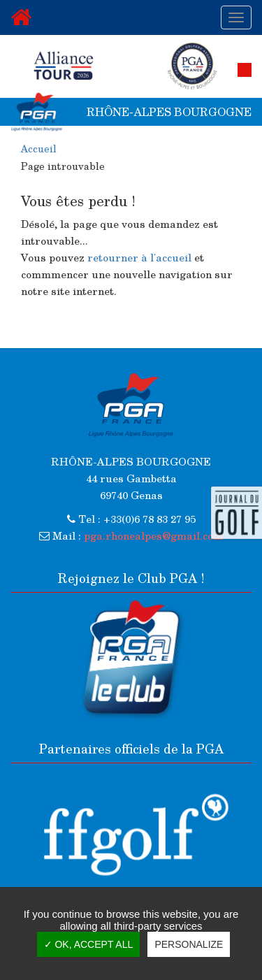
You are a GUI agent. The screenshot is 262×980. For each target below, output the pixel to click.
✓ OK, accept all (89, 944)
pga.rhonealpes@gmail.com (153, 535)
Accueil (39, 149)
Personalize (189, 944)
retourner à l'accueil (139, 257)
